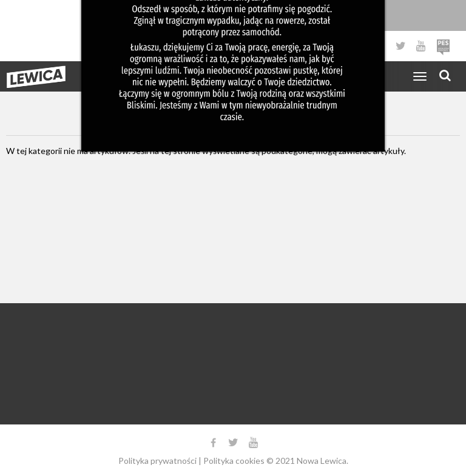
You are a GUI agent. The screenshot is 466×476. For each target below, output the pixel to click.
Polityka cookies (234, 461)
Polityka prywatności (157, 461)
